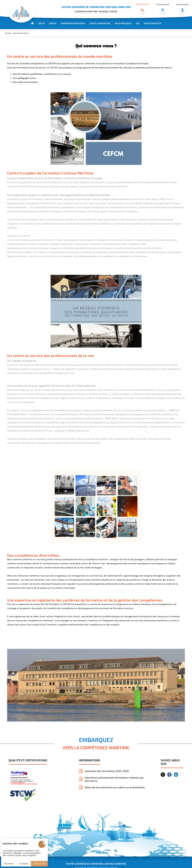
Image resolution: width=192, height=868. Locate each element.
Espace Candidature (100, 23)
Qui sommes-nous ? (21, 33)
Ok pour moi (39, 864)
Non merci (9, 864)
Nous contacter (152, 23)
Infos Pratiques (123, 23)
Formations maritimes (73, 23)
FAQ (138, 23)
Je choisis (24, 864)
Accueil (8, 33)
